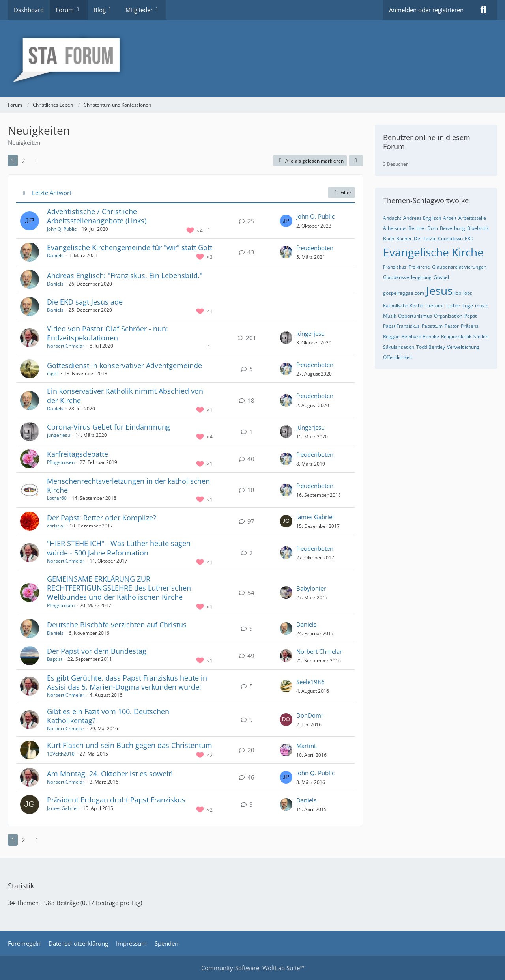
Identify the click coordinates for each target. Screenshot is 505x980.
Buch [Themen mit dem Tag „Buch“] (389, 238)
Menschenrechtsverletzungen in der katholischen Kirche (128, 485)
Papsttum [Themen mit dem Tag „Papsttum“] (432, 326)
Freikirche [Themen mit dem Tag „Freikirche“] (419, 267)
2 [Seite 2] (23, 161)
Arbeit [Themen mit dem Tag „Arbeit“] (450, 218)
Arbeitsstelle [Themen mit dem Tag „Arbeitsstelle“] (472, 218)
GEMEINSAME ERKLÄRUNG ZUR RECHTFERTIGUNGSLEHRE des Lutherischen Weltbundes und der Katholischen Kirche (119, 588)
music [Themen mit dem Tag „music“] (482, 306)
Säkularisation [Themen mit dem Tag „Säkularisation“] (399, 347)
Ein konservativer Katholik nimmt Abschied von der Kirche (125, 396)
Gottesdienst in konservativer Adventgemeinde (124, 365)
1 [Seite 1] (13, 161)
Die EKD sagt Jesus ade (85, 302)
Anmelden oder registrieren (426, 10)
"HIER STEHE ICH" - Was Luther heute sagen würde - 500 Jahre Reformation (119, 548)
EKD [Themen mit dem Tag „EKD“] (469, 238)
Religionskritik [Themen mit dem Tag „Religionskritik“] (456, 336)
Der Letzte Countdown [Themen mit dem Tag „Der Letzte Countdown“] (438, 238)
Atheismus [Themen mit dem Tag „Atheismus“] (395, 228)
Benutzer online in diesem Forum (427, 142)
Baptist (55, 659)
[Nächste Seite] (36, 161)
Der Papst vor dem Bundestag (97, 651)
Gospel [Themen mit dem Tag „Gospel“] (441, 277)
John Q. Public (62, 229)
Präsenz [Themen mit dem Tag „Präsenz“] (470, 326)
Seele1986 (310, 682)
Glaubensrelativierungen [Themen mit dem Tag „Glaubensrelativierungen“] (459, 267)
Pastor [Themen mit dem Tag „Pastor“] (452, 326)
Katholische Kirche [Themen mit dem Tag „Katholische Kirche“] (403, 306)
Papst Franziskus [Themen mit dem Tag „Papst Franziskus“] (401, 326)
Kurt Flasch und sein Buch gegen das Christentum (130, 745)
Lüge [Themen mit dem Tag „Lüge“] (468, 306)
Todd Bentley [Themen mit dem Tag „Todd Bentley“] (431, 347)
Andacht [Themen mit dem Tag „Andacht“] (392, 218)
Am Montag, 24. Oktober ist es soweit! (110, 774)
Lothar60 (57, 498)
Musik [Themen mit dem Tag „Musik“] (390, 316)
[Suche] (483, 10)
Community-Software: (253, 968)
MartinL (307, 746)
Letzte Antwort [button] (52, 193)
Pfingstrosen (61, 462)
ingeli (53, 373)
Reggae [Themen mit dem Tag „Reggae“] (391, 336)
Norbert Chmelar (66, 346)
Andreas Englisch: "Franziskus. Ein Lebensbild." (125, 275)
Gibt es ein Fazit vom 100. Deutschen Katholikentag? (108, 716)
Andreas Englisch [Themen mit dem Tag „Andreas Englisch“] (422, 218)
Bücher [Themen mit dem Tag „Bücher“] (404, 238)
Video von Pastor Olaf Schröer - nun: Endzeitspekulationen (108, 333)
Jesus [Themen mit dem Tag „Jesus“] (439, 290)
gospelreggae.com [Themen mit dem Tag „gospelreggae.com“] (404, 293)
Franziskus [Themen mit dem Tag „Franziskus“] (395, 267)
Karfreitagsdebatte (78, 454)
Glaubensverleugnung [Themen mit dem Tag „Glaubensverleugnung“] (407, 277)
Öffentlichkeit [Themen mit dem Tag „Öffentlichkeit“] (398, 357)
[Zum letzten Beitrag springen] (286, 221)
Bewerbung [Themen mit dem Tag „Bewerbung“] (453, 228)
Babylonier (311, 588)
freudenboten (315, 248)
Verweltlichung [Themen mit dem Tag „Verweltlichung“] (463, 347)
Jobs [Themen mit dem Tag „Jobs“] (468, 293)
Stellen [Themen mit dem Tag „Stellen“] (481, 336)
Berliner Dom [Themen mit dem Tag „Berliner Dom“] (423, 228)
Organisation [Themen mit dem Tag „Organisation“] (448, 316)
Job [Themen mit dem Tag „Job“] (458, 293)
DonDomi (310, 715)
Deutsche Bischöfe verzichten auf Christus (117, 625)
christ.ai (56, 526)
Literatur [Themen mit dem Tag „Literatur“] (435, 306)
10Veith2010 (61, 754)
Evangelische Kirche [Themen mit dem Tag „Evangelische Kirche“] (433, 252)
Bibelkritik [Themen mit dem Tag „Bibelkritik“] (478, 228)
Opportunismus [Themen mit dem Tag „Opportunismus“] (415, 316)
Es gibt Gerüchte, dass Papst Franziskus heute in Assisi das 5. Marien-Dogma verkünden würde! (127, 682)
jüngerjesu (310, 333)
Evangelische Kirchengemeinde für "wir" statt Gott (130, 247)
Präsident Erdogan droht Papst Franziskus (116, 800)
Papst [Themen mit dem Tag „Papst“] (470, 316)
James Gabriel (315, 517)
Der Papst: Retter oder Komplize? (102, 518)
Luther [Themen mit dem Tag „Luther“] (453, 306)
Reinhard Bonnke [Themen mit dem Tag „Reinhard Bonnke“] (420, 336)
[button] (356, 161)
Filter (341, 192)
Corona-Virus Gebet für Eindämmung (108, 427)
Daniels (55, 255)
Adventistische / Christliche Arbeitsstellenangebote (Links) (97, 216)
